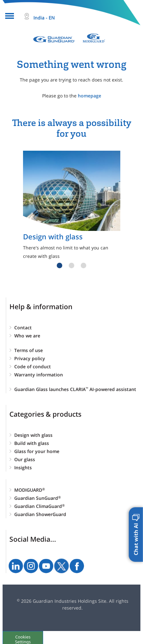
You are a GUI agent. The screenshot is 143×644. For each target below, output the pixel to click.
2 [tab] (71, 265)
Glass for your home (37, 451)
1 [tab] (60, 265)
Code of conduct (33, 366)
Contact (23, 328)
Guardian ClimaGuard (40, 506)
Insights (23, 467)
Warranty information (39, 375)
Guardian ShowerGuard (40, 514)
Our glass (25, 459)
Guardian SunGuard (38, 498)
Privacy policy (30, 358)
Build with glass (32, 443)
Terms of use (29, 350)
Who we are (27, 336)
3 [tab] (83, 265)
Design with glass (33, 435)
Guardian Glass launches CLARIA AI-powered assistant (75, 389)
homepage (89, 96)
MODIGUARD (30, 490)
